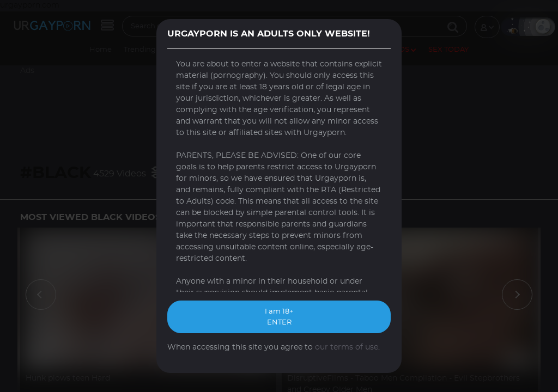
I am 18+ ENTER (279, 317)
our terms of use (347, 347)
